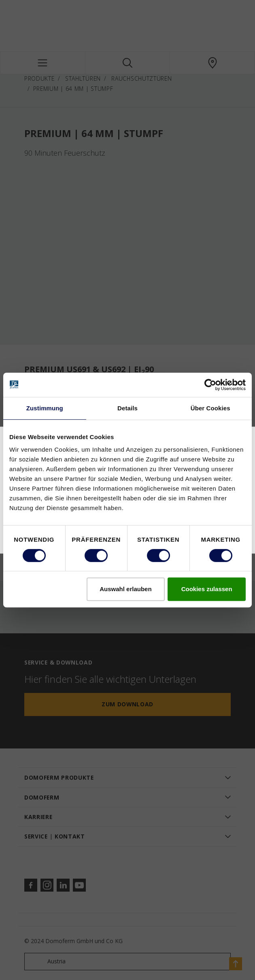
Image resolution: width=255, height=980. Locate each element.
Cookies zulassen (207, 589)
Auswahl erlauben (125, 589)
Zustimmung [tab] (45, 408)
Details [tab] (127, 408)
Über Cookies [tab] (210, 408)
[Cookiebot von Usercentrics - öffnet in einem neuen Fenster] (210, 385)
